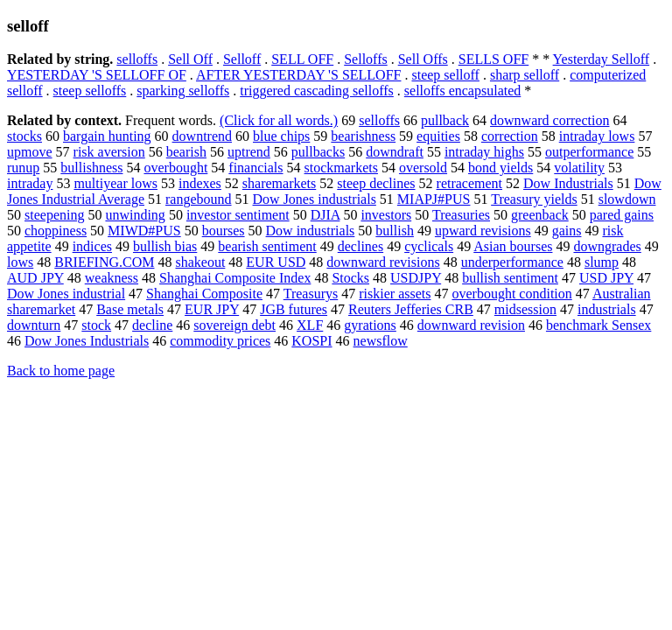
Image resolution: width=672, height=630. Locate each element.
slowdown (627, 199)
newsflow (381, 341)
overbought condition (511, 294)
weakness (112, 278)
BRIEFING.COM (104, 262)
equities (438, 136)
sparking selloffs (183, 91)
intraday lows (597, 136)
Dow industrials (311, 231)
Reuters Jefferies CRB (411, 309)
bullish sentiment (510, 278)
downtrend (202, 136)
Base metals (130, 309)
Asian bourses (513, 246)
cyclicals (429, 246)
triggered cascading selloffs (317, 91)
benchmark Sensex (598, 325)
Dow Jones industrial (66, 294)
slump (602, 262)
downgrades (607, 246)
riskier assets (395, 294)
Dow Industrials (568, 183)
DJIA (325, 215)
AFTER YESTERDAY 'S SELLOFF (298, 75)
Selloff (242, 59)
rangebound (199, 199)
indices (92, 246)
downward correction (549, 120)
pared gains (622, 215)
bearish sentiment (267, 246)
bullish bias (165, 246)
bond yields (500, 168)
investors (386, 215)
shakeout (200, 262)
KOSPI (311, 341)
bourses (224, 231)
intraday (30, 183)
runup (23, 168)
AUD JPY (35, 278)
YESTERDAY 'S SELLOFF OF (97, 75)
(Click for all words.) (279, 120)
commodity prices (220, 341)
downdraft (395, 152)
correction (510, 136)
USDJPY (416, 278)
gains (567, 231)
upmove (30, 152)
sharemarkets (279, 183)
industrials (607, 309)
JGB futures (294, 309)
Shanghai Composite (204, 294)
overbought (175, 168)
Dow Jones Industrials (87, 341)
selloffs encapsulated (462, 91)
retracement (470, 183)
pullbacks (318, 152)
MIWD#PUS (144, 231)
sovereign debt (234, 325)
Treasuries (461, 215)
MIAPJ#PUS (434, 199)
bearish (186, 152)
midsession (525, 309)
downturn (34, 325)
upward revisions (483, 231)
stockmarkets (341, 168)
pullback (445, 120)
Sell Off (190, 59)
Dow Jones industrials (315, 199)
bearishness (363, 136)
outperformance (589, 152)
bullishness (91, 168)
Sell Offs (423, 59)
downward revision (471, 325)
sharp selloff (525, 75)
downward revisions (383, 262)
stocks (24, 136)
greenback (540, 215)
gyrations (370, 325)
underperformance (512, 262)
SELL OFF (302, 59)
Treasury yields (534, 199)
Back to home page (61, 371)
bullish (395, 231)
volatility (579, 168)
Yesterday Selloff (602, 59)
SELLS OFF (493, 59)
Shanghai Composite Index (235, 278)
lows (20, 262)
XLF (310, 325)
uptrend (249, 152)
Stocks (350, 278)
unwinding (135, 215)
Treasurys (311, 294)
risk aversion (109, 152)
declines (360, 246)
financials (255, 168)
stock (96, 325)
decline (152, 325)
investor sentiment (238, 215)
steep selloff (445, 75)
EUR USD (276, 262)
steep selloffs (90, 91)
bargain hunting (107, 136)
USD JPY (606, 278)
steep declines (376, 183)
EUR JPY (212, 309)
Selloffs (365, 59)
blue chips (281, 136)
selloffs (137, 59)
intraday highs (484, 152)
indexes (200, 183)
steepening (54, 215)
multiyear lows (115, 183)
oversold (423, 168)
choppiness (56, 231)
